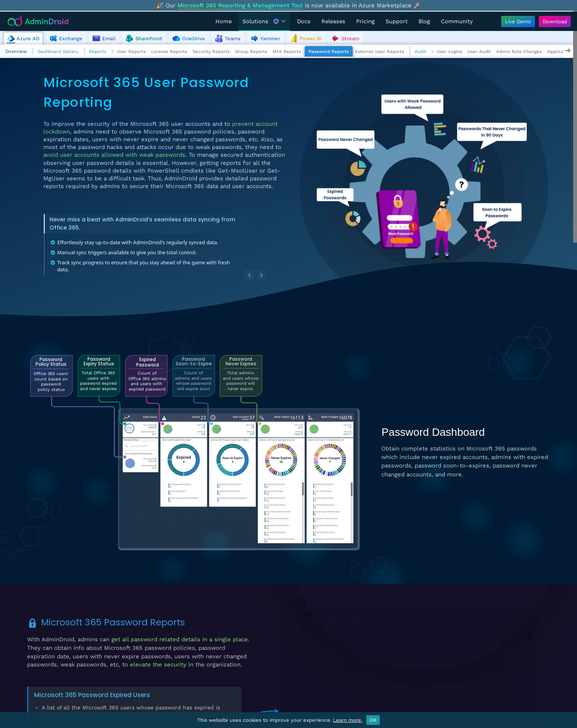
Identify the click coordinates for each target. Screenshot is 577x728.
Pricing (365, 21)
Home (224, 21)
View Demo (515, 655)
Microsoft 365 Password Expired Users (92, 695)
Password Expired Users (327, 619)
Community (457, 21)
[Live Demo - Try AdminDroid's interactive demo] (518, 21)
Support (397, 21)
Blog (424, 21)
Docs (304, 21)
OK (373, 720)
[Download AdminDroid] (553, 21)
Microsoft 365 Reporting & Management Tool (240, 5)
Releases (333, 21)
